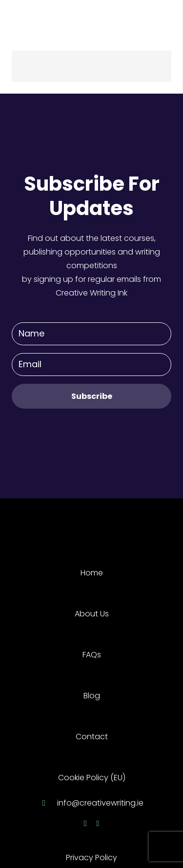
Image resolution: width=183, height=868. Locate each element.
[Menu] (169, 20)
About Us (92, 614)
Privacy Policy (91, 858)
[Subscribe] (91, 396)
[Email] (91, 365)
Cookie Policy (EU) (92, 778)
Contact (92, 737)
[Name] (91, 334)
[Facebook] (85, 824)
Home (92, 573)
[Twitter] (98, 824)
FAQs (92, 655)
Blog (92, 696)
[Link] (43, 20)
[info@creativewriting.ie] (48, 803)
